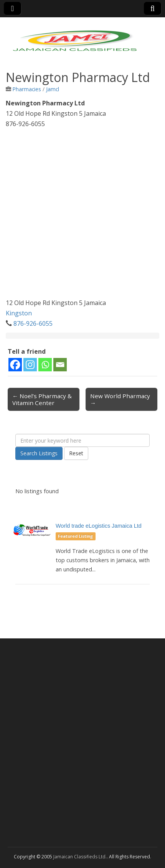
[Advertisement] (82, 215)
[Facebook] (15, 365)
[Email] (60, 365)
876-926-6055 (33, 323)
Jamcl (53, 89)
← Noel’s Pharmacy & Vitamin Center (42, 399)
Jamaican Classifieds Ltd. (80, 857)
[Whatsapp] (45, 365)
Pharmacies (27, 89)
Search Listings (39, 453)
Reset (76, 453)
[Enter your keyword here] (82, 440)
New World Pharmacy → (120, 399)
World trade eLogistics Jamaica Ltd (99, 526)
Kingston (19, 313)
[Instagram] (30, 365)
